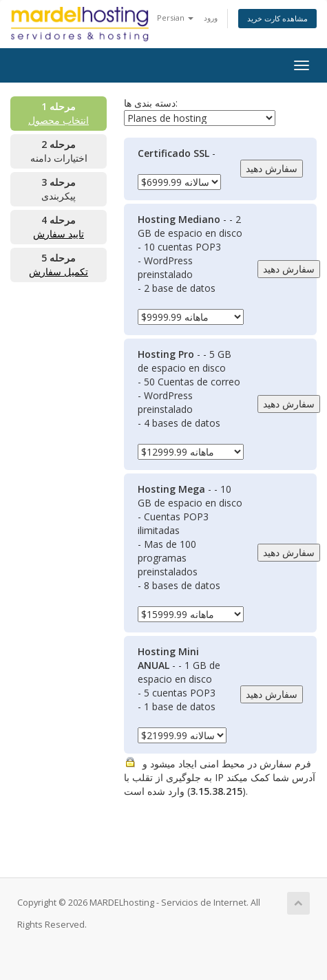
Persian (175, 18)
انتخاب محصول (59, 120)
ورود (211, 18)
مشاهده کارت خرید (277, 18)
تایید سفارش (59, 234)
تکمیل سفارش (59, 271)
